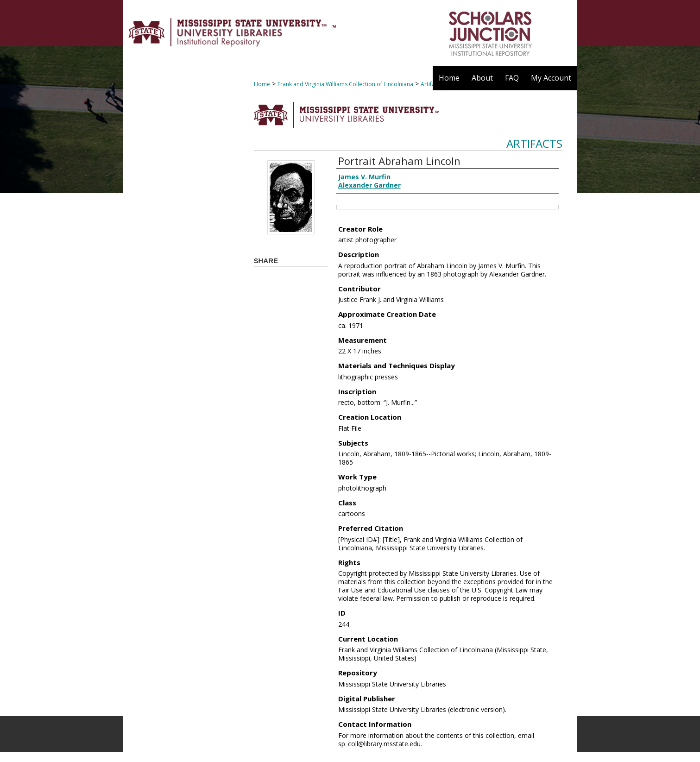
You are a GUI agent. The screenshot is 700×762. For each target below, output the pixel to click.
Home (262, 84)
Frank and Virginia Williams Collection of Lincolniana (345, 84)
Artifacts (534, 143)
